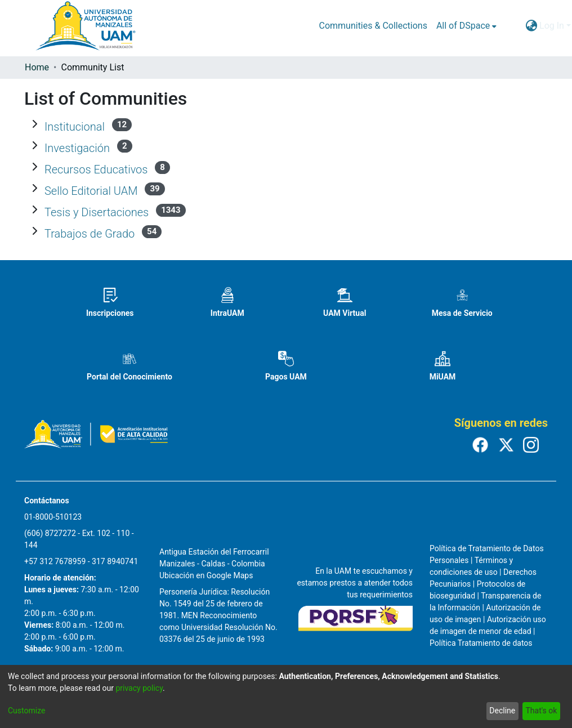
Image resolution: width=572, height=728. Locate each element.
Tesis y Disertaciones (97, 212)
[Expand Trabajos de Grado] (34, 231)
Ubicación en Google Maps (206, 575)
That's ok (541, 711)
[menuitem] (466, 26)
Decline (502, 711)
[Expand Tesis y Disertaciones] (34, 210)
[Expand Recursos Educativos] (34, 167)
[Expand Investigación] (34, 146)
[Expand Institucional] (34, 124)
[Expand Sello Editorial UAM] (34, 189)
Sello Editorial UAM (91, 191)
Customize (26, 711)
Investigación (77, 148)
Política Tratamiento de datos (481, 643)
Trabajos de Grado (90, 234)
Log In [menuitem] (552, 26)
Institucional (75, 127)
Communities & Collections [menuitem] (373, 26)
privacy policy (139, 688)
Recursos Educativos (96, 169)
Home (37, 67)
